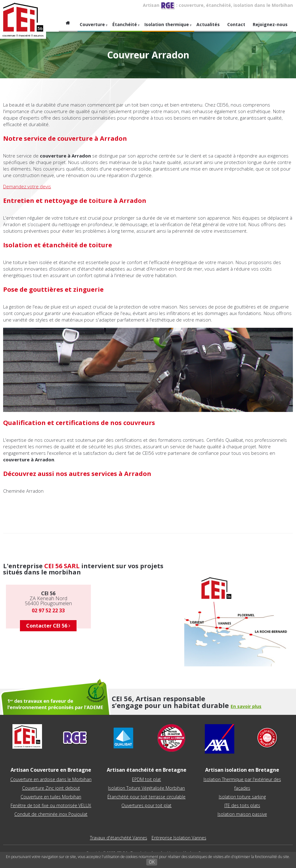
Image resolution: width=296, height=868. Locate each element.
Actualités (208, 24)
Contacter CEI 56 (48, 626)
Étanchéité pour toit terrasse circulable (146, 797)
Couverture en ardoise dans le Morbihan (51, 779)
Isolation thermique (167, 27)
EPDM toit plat (146, 779)
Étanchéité (125, 27)
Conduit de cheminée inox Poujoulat (51, 814)
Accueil (68, 25)
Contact (236, 24)
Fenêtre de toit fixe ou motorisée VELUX (51, 805)
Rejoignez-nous (270, 24)
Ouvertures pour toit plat (146, 805)
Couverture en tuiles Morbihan (51, 797)
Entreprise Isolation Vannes (179, 838)
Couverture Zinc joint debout (51, 788)
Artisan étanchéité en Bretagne (147, 770)
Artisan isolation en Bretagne (242, 770)
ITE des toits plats (242, 805)
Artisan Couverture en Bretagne (51, 770)
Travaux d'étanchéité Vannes (119, 838)
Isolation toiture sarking (242, 797)
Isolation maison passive (242, 814)
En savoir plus (246, 706)
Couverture (93, 27)
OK (152, 862)
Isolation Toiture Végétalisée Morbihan (146, 788)
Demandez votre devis (27, 186)
